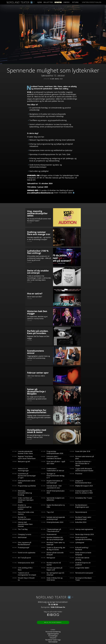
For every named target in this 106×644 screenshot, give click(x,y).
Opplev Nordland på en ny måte (53, 507)
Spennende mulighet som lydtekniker (53, 500)
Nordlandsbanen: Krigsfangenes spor (79, 507)
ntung (74, 2)
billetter (51, 2)
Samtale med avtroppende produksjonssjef (53, 518)
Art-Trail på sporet (22, 559)
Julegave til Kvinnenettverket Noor (81, 482)
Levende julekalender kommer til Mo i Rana (22, 452)
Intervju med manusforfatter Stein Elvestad (22, 524)
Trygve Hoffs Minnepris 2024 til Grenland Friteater (82, 470)
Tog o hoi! (47, 513)
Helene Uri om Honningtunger (21, 470)
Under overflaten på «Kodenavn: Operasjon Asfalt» (23, 500)
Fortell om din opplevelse (24, 554)
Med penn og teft (21, 464)
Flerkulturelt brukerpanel (81, 574)
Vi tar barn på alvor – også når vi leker (53, 464)
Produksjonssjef (21, 549)
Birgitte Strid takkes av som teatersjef (52, 482)
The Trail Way (20, 530)
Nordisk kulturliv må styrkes (51, 564)
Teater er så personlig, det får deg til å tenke (53, 549)
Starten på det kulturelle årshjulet (52, 554)
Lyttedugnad (77, 543)
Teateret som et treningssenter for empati (24, 574)
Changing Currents (22, 534)
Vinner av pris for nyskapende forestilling (81, 538)
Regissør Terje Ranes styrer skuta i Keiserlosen (24, 457)
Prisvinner (76, 476)
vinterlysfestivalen (89, 2)
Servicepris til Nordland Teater (81, 579)
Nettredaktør (53, 642)
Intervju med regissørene (81, 530)
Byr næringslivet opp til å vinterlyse (53, 574)
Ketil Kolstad (19, 538)
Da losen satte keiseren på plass (82, 457)
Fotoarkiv (53, 638)
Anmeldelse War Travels (81, 500)
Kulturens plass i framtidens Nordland (51, 457)
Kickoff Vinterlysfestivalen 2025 (53, 493)
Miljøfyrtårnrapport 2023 (81, 487)
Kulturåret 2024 (78, 524)
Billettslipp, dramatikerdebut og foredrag (22, 493)
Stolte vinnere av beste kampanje (80, 554)
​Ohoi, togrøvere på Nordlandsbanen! (22, 543)
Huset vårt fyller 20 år (80, 452)
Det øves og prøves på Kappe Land (52, 569)
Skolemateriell (49, 534)
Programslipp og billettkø (24, 487)
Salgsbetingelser (53, 634)
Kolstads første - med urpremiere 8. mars (51, 487)
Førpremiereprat (78, 513)
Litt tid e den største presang (79, 559)
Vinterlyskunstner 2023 (23, 564)
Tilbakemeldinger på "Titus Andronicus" (51, 530)
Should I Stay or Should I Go (24, 579)
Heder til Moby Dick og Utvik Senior (52, 579)
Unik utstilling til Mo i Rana (22, 569)
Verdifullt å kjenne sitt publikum (80, 564)
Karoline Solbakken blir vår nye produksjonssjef (52, 538)
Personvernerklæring (53, 632)
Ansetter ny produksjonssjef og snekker (22, 507)
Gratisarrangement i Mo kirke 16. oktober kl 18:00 (81, 493)
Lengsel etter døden (79, 569)
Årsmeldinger (53, 636)
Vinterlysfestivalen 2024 (52, 524)
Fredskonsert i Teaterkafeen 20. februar (53, 470)
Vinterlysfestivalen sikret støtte (24, 482)
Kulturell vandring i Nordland (79, 549)
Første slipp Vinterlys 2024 (82, 534)
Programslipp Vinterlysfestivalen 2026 (52, 452)
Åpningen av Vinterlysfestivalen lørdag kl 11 (53, 476)
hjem (41, 2)
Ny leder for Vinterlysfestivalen (22, 518)
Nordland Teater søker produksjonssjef (80, 518)
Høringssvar (48, 559)
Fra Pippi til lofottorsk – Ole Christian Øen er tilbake (81, 464)
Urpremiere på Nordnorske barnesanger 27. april (24, 476)
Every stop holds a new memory (23, 513)
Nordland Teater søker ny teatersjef (53, 543)
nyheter (63, 2)
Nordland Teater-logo (53, 640)
